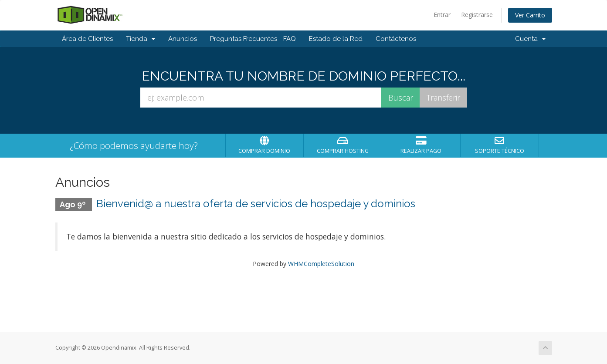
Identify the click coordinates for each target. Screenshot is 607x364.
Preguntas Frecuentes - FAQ (253, 39)
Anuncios (183, 39)
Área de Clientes (87, 39)
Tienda (141, 39)
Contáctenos (396, 39)
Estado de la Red (336, 39)
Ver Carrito (530, 15)
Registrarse (477, 15)
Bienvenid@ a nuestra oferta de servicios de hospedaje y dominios (256, 204)
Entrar (442, 15)
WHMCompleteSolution (321, 264)
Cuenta (530, 39)
